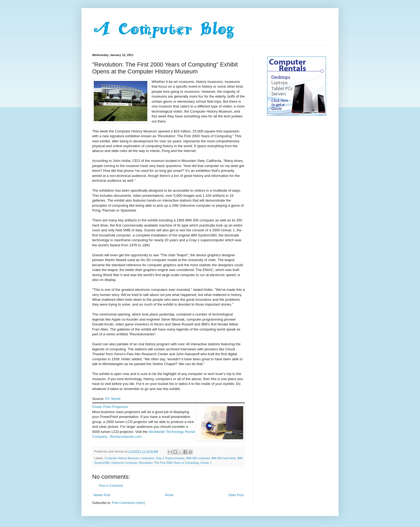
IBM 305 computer (198, 458)
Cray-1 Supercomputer (170, 458)
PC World (113, 399)
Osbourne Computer (124, 463)
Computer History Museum (122, 458)
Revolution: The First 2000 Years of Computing (169, 463)
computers (147, 458)
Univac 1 (206, 463)
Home (169, 495)
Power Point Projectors (110, 407)
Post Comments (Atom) (128, 503)
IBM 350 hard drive (224, 458)
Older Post (236, 495)
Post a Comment (111, 486)
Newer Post (102, 495)
